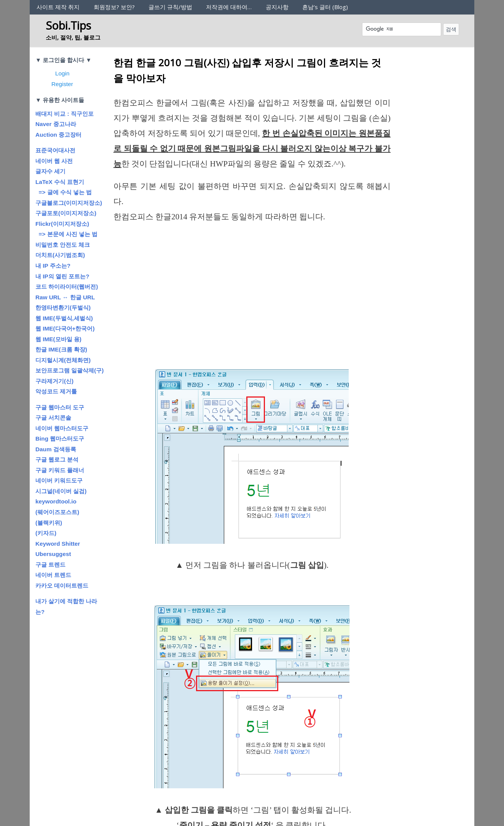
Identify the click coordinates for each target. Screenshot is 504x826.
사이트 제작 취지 (58, 7)
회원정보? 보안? (114, 7)
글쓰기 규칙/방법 (170, 7)
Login (62, 73)
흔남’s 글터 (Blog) (325, 7)
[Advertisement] (252, 287)
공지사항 (277, 7)
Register (62, 84)
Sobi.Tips (68, 25)
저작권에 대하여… (229, 7)
